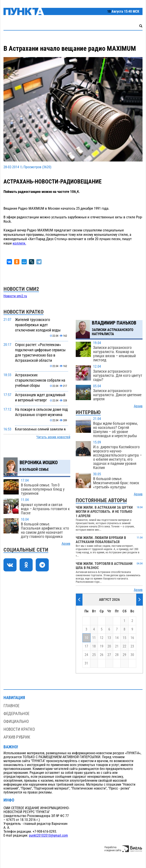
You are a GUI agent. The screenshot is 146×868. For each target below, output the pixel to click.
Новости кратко (19, 729)
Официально (16, 721)
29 (124, 655)
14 (117, 638)
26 (102, 655)
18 (94, 646)
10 (86, 638)
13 (109, 638)
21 (117, 646)
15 (124, 638)
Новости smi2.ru (15, 296)
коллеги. (19, 243)
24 (86, 655)
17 (86, 646)
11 (94, 638)
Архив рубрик (17, 737)
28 (117, 655)
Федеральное (16, 714)
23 (132, 646)
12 (102, 638)
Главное (11, 706)
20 (109, 646)
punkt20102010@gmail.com (48, 836)
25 (94, 655)
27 (109, 655)
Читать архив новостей (53, 437)
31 (86, 663)
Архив (66, 544)
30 (132, 655)
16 (132, 638)
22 (124, 646)
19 (102, 646)
